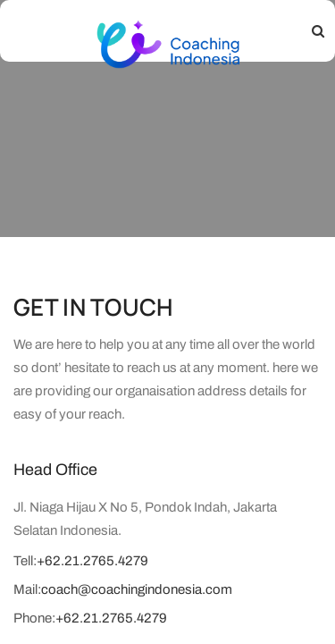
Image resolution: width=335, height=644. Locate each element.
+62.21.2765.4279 (92, 561)
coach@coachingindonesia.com (137, 589)
